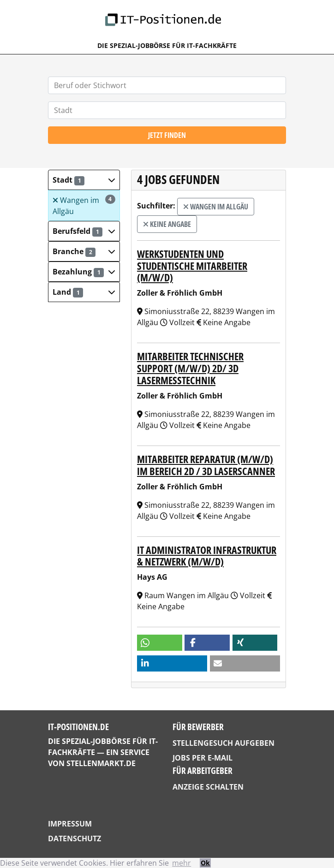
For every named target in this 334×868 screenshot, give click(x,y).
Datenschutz (75, 838)
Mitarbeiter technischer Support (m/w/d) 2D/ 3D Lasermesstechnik (190, 368)
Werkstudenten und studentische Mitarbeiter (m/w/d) (192, 266)
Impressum (70, 824)
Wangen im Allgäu (84, 205)
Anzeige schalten (208, 787)
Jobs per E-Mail (203, 758)
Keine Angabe (167, 224)
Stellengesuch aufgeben (224, 743)
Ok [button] (205, 863)
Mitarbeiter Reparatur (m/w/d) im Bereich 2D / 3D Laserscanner (206, 465)
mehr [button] (182, 863)
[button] (84, 180)
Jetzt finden (167, 135)
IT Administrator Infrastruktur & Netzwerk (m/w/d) (207, 556)
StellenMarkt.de (101, 763)
